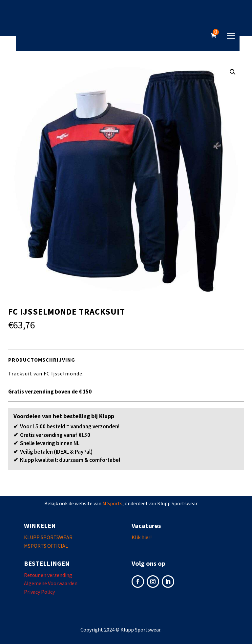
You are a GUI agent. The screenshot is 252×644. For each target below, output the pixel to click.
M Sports (112, 503)
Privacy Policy (39, 592)
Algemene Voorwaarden (51, 583)
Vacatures (146, 525)
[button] (233, 72)
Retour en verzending (48, 575)
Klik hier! (142, 537)
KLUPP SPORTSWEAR (48, 537)
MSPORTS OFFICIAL (46, 546)
